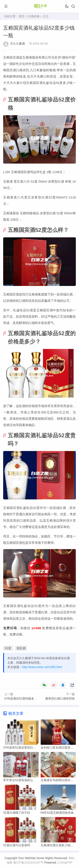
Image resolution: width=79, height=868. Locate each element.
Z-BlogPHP (65, 863)
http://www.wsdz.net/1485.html (42, 667)
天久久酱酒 (17, 44)
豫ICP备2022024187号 (28, 863)
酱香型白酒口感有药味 (60, 699)
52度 (8, 648)
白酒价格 (34, 16)
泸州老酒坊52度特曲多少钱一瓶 (25, 699)
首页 (21, 16)
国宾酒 (21, 648)
